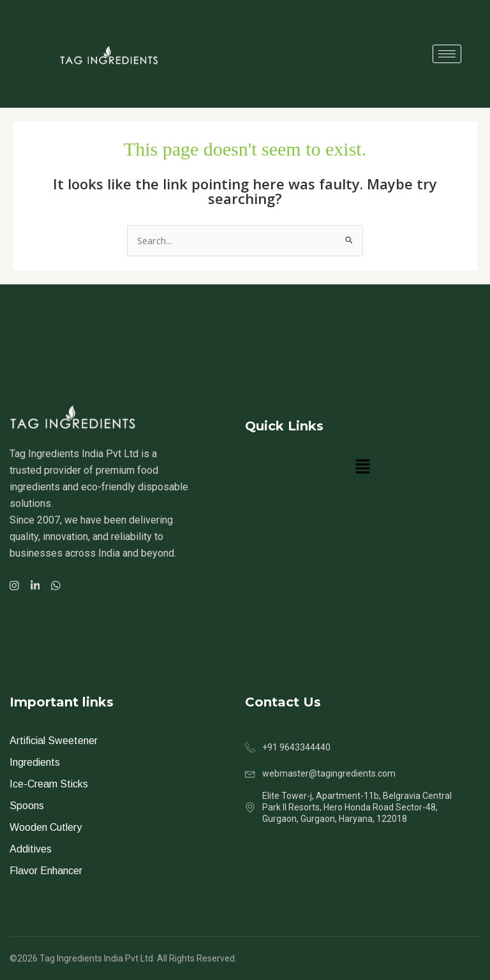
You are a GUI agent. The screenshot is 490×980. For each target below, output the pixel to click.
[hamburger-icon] (447, 54)
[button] (362, 467)
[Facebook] (16, 584)
